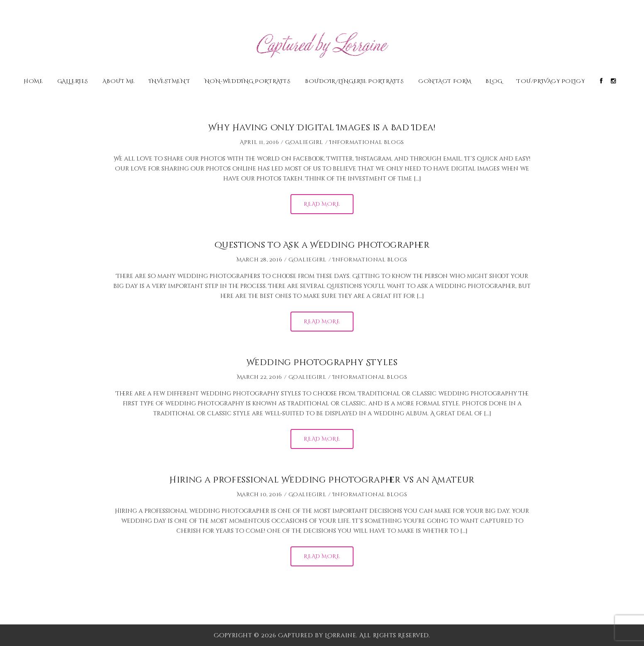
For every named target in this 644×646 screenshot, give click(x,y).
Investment (170, 82)
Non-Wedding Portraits (248, 82)
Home (33, 82)
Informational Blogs (367, 142)
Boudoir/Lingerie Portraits (355, 82)
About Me (118, 82)
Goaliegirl (304, 142)
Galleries (73, 82)
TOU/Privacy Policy (551, 82)
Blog (494, 82)
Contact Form (445, 82)
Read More (322, 204)
